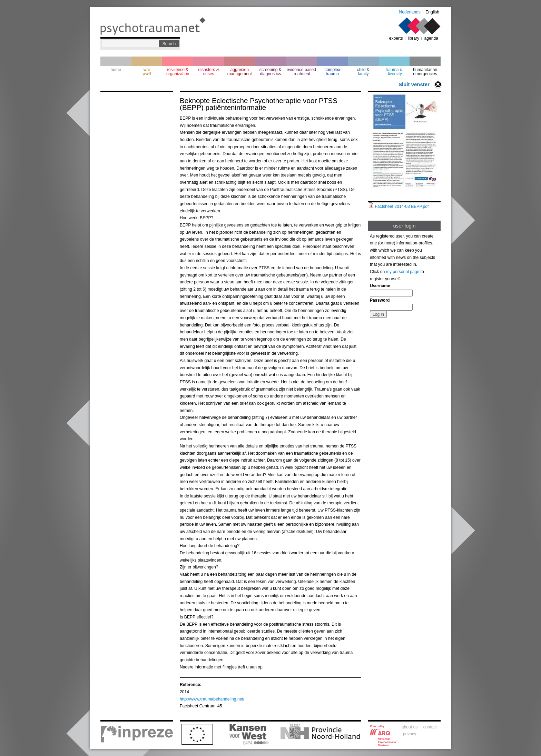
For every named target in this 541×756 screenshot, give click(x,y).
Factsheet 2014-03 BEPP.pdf (402, 206)
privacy (410, 734)
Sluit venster (414, 84)
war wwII (147, 72)
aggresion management (240, 72)
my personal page (403, 272)
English (432, 12)
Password (380, 300)
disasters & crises (209, 72)
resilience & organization (178, 72)
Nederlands (410, 12)
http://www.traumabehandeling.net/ (212, 699)
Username (380, 286)
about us (410, 727)
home (116, 70)
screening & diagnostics (270, 72)
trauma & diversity (394, 72)
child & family (363, 72)
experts (396, 38)
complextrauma (332, 72)
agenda (431, 38)
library (414, 38)
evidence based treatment (301, 72)
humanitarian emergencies (425, 72)
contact (430, 727)
